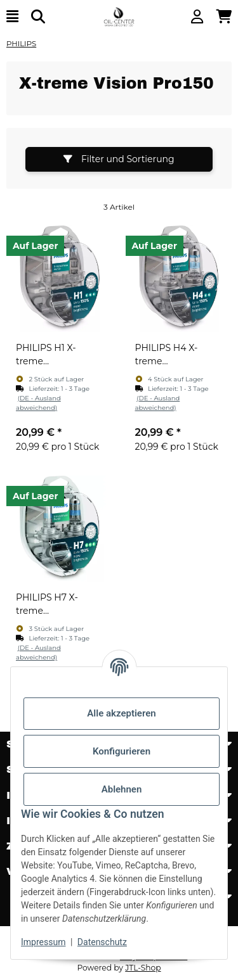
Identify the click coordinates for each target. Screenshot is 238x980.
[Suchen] (38, 17)
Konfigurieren (122, 751)
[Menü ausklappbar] (12, 17)
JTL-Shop (143, 968)
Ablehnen (122, 789)
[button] (197, 17)
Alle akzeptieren (121, 713)
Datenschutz (102, 942)
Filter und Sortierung (119, 159)
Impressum (43, 942)
